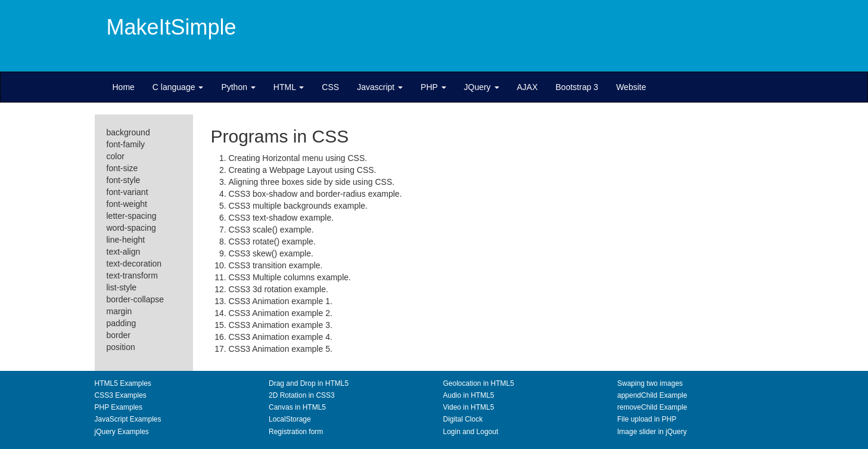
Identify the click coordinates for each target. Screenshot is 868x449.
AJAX (528, 87)
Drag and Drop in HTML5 (309, 383)
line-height (126, 240)
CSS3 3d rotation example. (279, 289)
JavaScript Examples (128, 419)
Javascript (380, 87)
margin (119, 311)
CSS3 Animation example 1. (281, 301)
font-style (124, 180)
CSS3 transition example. (276, 265)
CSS (330, 87)
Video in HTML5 (469, 407)
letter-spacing (132, 216)
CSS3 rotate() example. (272, 241)
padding (122, 323)
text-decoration (134, 264)
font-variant (127, 192)
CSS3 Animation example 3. (281, 325)
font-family (126, 144)
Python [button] (238, 87)
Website (631, 87)
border (119, 335)
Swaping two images (650, 383)
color (116, 156)
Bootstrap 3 (577, 87)
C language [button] (178, 87)
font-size (122, 168)
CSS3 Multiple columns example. (290, 277)
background (128, 132)
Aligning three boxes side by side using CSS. (312, 182)
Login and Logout (471, 432)
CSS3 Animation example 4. (281, 337)
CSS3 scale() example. (271, 230)
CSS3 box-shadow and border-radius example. (315, 194)
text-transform (132, 275)
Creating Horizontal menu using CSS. (298, 158)
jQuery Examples (122, 432)
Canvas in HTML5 (297, 407)
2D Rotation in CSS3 (302, 395)
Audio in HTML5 (469, 395)
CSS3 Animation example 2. (281, 313)
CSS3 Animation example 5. (281, 349)
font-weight (127, 204)
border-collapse (136, 299)
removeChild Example (652, 407)
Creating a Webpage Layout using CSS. (303, 170)
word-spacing (131, 228)
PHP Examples (119, 407)
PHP (433, 87)
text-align (124, 252)
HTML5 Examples (123, 383)
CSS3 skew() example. (271, 253)
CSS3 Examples (121, 395)
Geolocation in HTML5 (479, 383)
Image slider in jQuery (652, 432)
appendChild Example (652, 395)
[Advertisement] (550, 39)
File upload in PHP (647, 419)
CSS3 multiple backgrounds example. (298, 206)
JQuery (482, 87)
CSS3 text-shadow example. (281, 218)
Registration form (296, 432)
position (121, 347)
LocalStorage (290, 419)
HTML (289, 87)
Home (124, 87)
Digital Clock (463, 419)
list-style (122, 287)
